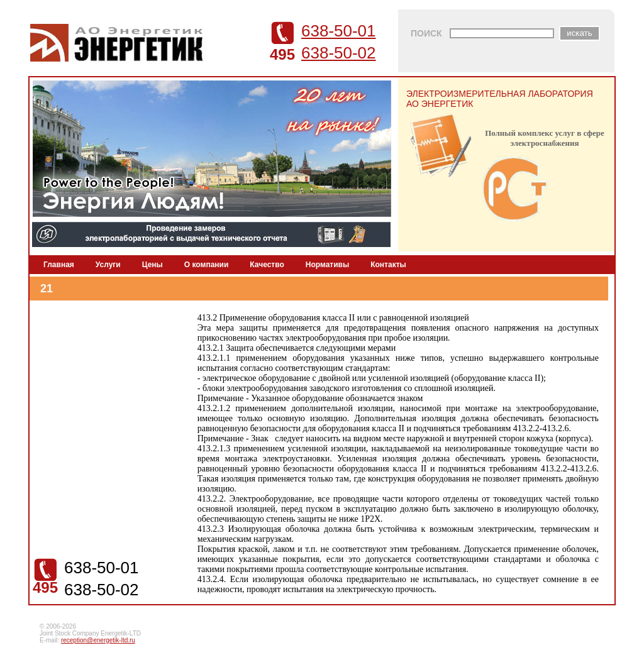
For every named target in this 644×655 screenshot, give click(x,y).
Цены (153, 265)
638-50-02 (339, 53)
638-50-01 (339, 31)
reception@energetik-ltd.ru (98, 640)
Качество (267, 265)
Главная (59, 265)
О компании (207, 265)
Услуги (108, 265)
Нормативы (327, 265)
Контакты (388, 265)
